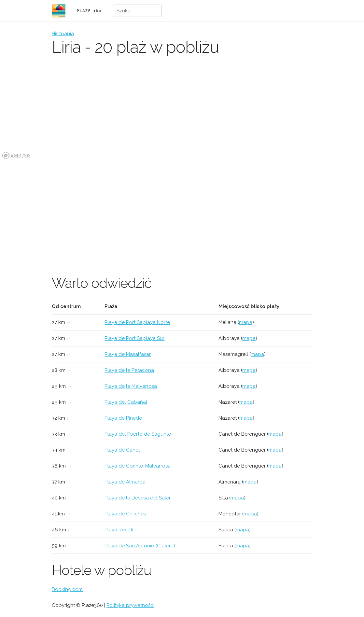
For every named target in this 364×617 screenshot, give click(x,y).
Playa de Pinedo (123, 418)
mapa (246, 322)
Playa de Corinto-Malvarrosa (138, 466)
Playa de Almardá (125, 482)
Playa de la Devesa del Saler (138, 498)
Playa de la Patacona (129, 370)
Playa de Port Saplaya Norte (137, 322)
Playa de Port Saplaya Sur (134, 338)
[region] (182, 112)
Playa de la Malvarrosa (131, 386)
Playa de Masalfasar (128, 354)
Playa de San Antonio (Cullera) (140, 546)
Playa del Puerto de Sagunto (138, 434)
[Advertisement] (182, 210)
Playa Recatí (119, 530)
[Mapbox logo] (16, 155)
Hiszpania (63, 34)
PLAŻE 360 (89, 11)
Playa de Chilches (125, 514)
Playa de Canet (122, 450)
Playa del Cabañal (126, 402)
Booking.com (67, 589)
